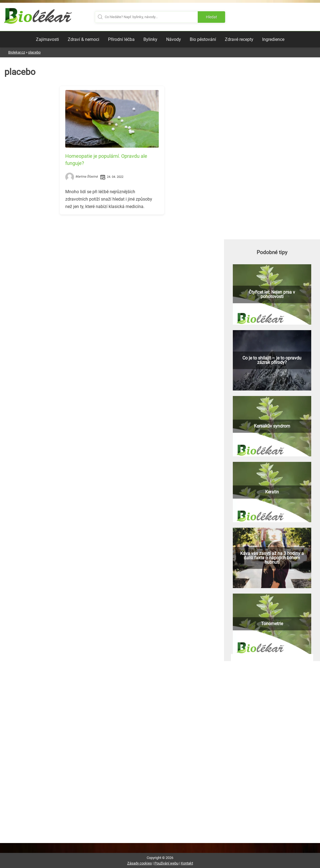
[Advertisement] (112, 257)
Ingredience (273, 39)
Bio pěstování (203, 39)
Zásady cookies (140, 863)
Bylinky (150, 39)
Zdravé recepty (239, 39)
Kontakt (187, 863)
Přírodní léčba (121, 39)
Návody (174, 39)
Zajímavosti (47, 39)
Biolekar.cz (17, 52)
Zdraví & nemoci (83, 39)
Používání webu (166, 863)
